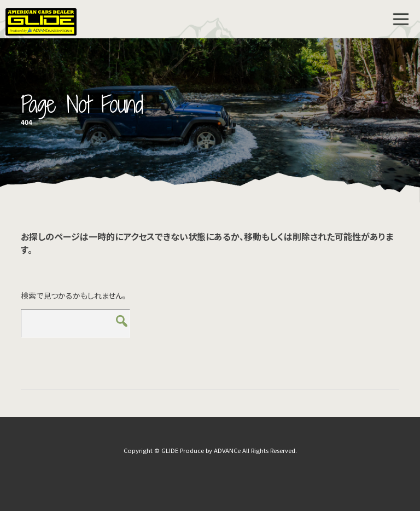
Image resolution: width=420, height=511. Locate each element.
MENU (401, 19)
